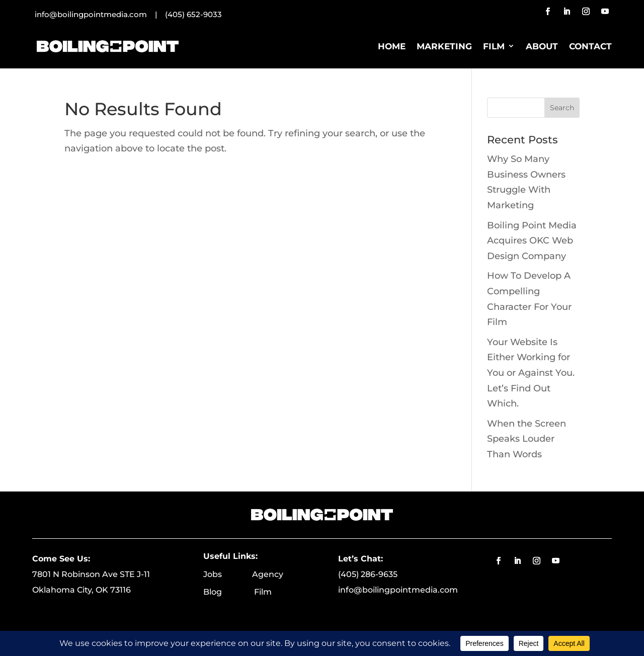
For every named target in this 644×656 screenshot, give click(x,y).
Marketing (444, 46)
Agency (268, 574)
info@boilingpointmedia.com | (100, 14)
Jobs (228, 574)
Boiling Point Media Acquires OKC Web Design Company (532, 241)
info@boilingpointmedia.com (398, 590)
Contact (590, 46)
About (542, 46)
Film (494, 46)
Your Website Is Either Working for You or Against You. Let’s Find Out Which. (531, 373)
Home (392, 46)
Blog (229, 592)
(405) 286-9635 (368, 574)
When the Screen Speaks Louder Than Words (527, 439)
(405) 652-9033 (193, 14)
